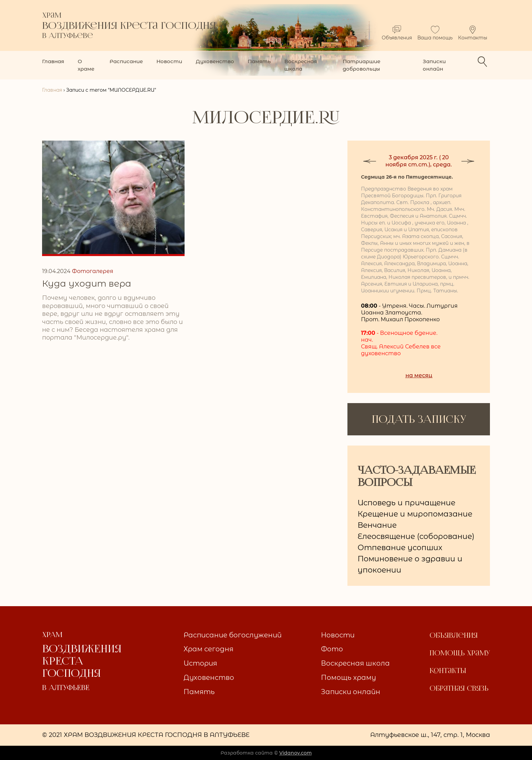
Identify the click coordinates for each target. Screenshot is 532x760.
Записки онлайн (434, 65)
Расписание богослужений (233, 635)
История (200, 663)
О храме (86, 65)
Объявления (397, 33)
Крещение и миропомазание (415, 514)
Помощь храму (348, 677)
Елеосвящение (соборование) (416, 536)
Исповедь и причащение (406, 503)
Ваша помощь (435, 33)
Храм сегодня (208, 649)
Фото (332, 649)
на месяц (419, 375)
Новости (169, 61)
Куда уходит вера (87, 284)
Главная (53, 61)
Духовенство (215, 61)
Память (259, 61)
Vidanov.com (296, 753)
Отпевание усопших (400, 548)
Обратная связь (459, 688)
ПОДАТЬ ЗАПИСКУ (419, 419)
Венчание (377, 525)
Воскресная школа (301, 65)
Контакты (473, 33)
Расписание (126, 61)
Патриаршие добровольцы (362, 65)
